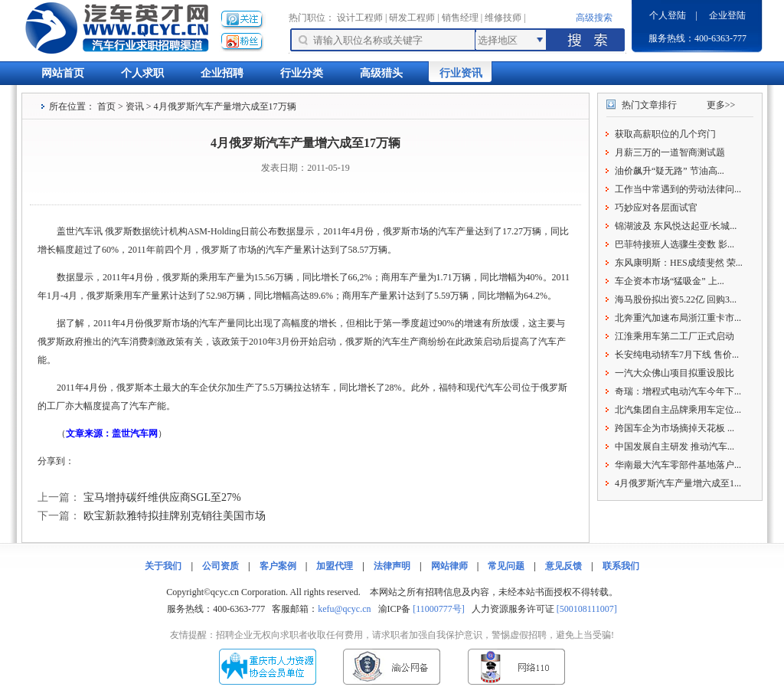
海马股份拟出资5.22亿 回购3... (676, 299)
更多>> (721, 105)
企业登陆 (727, 15)
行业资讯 (461, 73)
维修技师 (503, 18)
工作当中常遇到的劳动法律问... (678, 189)
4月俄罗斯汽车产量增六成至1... (678, 483)
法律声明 (392, 566)
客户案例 (278, 566)
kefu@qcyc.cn (344, 609)
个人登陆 (668, 15)
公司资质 (220, 566)
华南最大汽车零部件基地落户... (678, 465)
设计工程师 (360, 18)
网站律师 (449, 566)
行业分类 (302, 73)
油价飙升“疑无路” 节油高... (670, 171)
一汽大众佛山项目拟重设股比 (675, 373)
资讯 (135, 106)
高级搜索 (594, 18)
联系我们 (621, 566)
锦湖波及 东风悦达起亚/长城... (676, 226)
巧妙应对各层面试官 (656, 208)
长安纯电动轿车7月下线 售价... (677, 355)
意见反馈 (563, 566)
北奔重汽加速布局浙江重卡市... (678, 318)
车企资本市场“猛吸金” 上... (670, 281)
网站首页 (63, 73)
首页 (106, 106)
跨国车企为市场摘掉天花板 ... (675, 428)
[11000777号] (439, 609)
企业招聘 (222, 73)
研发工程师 (412, 18)
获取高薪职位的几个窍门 (665, 134)
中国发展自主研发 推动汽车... (675, 447)
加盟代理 (335, 566)
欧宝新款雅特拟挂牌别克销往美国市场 (175, 516)
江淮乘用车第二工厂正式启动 (675, 336)
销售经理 (460, 18)
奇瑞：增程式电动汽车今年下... (678, 391)
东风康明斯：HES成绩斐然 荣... (679, 263)
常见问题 (506, 566)
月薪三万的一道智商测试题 (670, 152)
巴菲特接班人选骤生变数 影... (675, 244)
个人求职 (142, 73)
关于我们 (163, 566)
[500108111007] (587, 609)
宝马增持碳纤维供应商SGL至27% (162, 497)
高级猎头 (381, 73)
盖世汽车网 (135, 433)
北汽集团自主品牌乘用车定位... (678, 410)
